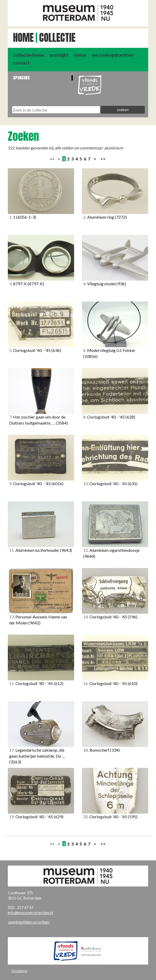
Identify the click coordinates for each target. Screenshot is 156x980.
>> (103, 159)
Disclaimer (20, 971)
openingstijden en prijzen (29, 922)
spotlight (59, 55)
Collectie (57, 38)
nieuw (80, 55)
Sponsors (21, 78)
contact (21, 63)
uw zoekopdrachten (112, 55)
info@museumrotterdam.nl (30, 913)
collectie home (29, 55)
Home (23, 38)
